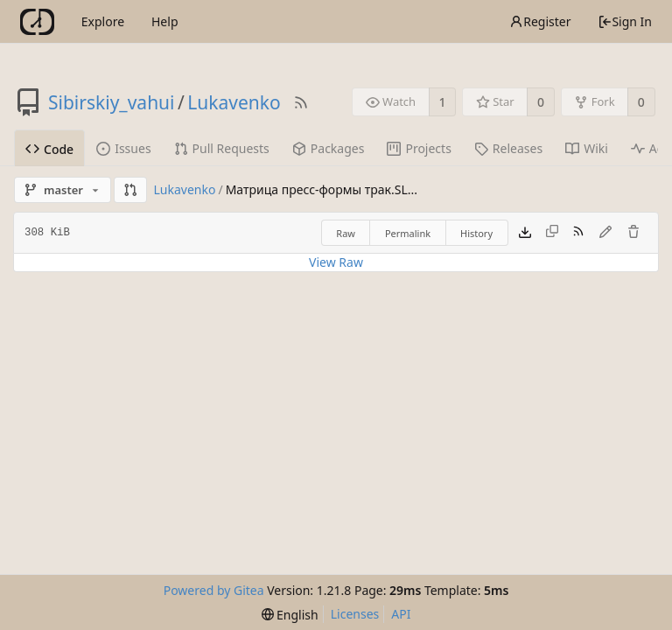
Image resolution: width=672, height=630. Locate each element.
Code (49, 149)
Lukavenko (234, 102)
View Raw (336, 262)
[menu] (290, 615)
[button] (130, 190)
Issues (123, 148)
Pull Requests (222, 148)
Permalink (408, 233)
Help (165, 21)
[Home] (37, 22)
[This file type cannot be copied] (552, 233)
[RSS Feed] (301, 102)
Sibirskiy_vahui (112, 102)
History (476, 233)
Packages (329, 148)
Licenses (355, 614)
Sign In (625, 21)
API (401, 614)
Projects (419, 148)
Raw (346, 233)
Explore (103, 21)
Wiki (587, 148)
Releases (508, 148)
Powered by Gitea (214, 590)
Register (540, 21)
